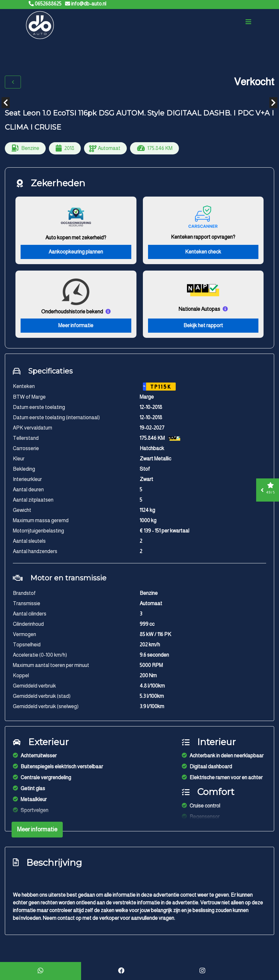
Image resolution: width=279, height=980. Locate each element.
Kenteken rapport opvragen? (203, 238)
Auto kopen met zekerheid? (76, 239)
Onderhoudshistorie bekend (72, 313)
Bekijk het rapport (203, 327)
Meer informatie (76, 327)
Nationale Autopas (199, 310)
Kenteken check (203, 253)
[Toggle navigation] (248, 23)
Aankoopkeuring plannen (76, 253)
